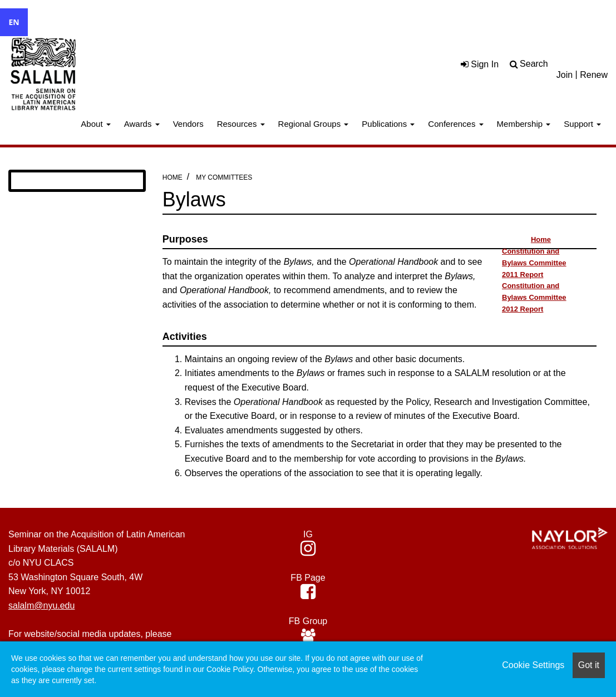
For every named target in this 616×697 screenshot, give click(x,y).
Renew (594, 75)
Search (534, 64)
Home (173, 177)
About (95, 124)
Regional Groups (314, 124)
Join (565, 75)
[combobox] (14, 22)
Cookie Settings (533, 665)
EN (14, 22)
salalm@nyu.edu (41, 605)
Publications (388, 124)
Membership (524, 124)
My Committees (224, 177)
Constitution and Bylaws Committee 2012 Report (534, 297)
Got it (589, 665)
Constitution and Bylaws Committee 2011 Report (534, 263)
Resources (241, 124)
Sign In (480, 64)
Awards (142, 124)
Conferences (455, 124)
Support (582, 124)
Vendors (188, 124)
